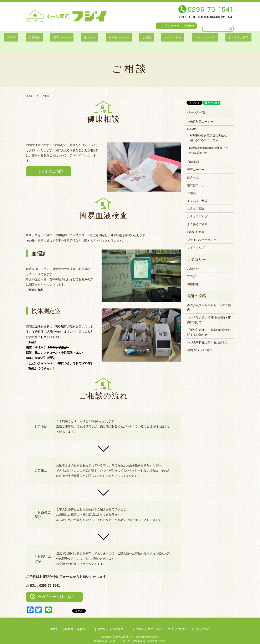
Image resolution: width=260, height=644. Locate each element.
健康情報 (193, 279)
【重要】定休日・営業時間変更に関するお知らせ (209, 327)
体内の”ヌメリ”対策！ (201, 345)
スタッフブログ (192, 38)
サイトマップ (196, 242)
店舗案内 (43, 38)
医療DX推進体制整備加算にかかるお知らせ (209, 145)
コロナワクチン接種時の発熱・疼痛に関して (209, 315)
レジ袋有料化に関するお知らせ (208, 337)
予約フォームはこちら (56, 592)
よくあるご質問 (222, 38)
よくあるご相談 (51, 166)
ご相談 (140, 38)
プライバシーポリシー (202, 235)
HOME (24, 38)
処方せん (91, 38)
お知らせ (193, 263)
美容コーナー (67, 38)
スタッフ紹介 (163, 38)
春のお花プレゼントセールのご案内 (209, 302)
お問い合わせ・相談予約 (178, 26)
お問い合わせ (196, 227)
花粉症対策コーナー (200, 117)
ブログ (192, 271)
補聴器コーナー (117, 38)
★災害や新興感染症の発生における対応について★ (208, 133)
